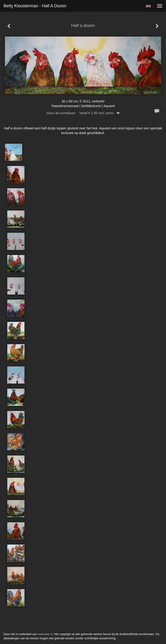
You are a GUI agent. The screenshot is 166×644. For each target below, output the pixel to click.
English (148, 6)
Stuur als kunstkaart (83, 113)
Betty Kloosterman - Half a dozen (35, 6)
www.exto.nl (45, 634)
